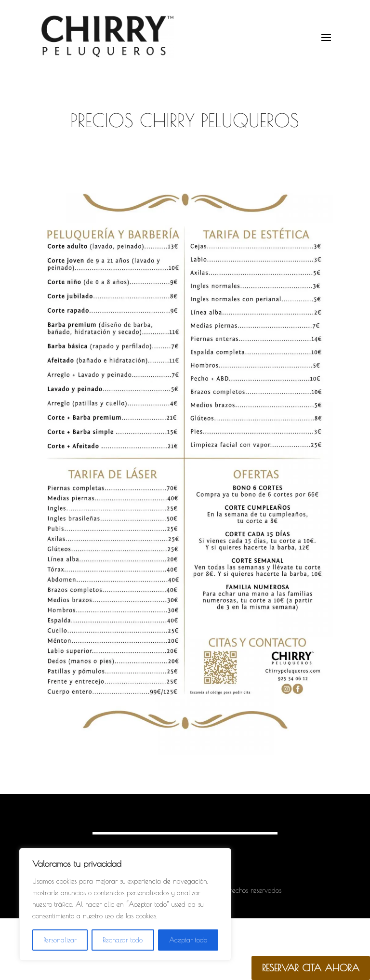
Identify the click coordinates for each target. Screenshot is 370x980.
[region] (125, 904)
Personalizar (60, 940)
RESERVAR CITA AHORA (311, 968)
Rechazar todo (123, 940)
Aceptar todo (188, 940)
